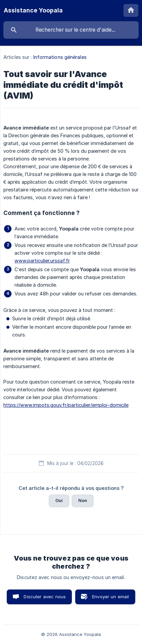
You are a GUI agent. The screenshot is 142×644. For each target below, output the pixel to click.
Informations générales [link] (60, 57)
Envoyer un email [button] (110, 597)
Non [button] (83, 500)
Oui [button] (59, 500)
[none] (33, 10)
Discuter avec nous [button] (45, 597)
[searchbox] (71, 30)
